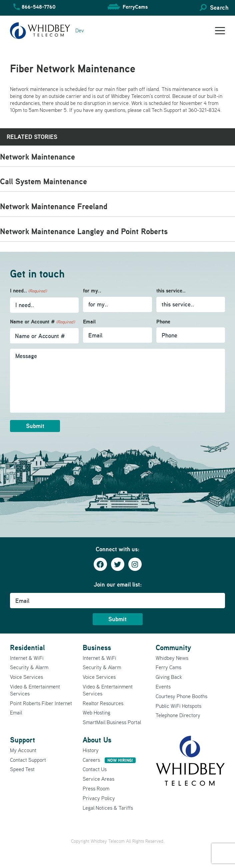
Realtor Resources (103, 703)
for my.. (92, 291)
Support (22, 740)
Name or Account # (42, 322)
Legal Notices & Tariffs (108, 808)
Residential (27, 648)
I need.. (28, 291)
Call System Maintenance (43, 181)
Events (163, 686)
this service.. (171, 291)
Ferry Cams (168, 667)
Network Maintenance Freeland (54, 206)
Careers (109, 760)
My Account (23, 750)
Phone (163, 322)
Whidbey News (172, 658)
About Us (97, 740)
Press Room (96, 788)
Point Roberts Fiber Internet (41, 703)
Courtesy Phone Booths (181, 696)
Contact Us (95, 769)
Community (173, 648)
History (91, 750)
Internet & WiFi (27, 658)
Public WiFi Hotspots (178, 706)
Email (89, 322)
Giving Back (169, 677)
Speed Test (22, 769)
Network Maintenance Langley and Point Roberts (84, 231)
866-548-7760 (39, 7)
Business (97, 648)
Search (219, 7)
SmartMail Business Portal (112, 722)
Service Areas (98, 779)
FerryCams (135, 7)
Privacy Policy (99, 798)
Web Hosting (96, 712)
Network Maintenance (37, 157)
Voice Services (26, 677)
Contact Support (28, 760)
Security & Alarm (29, 667)
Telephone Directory (178, 715)
